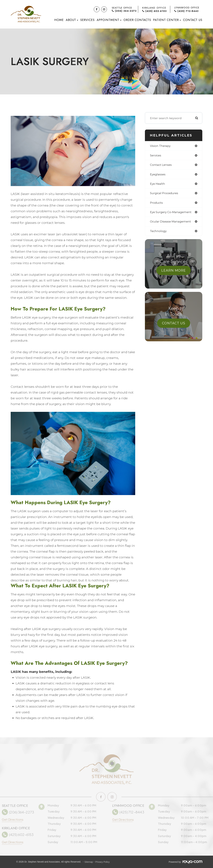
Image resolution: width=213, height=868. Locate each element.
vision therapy (161, 146)
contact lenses (161, 165)
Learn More (174, 273)
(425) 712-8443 (186, 11)
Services (87, 20)
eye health (158, 185)
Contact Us (193, 20)
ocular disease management (172, 223)
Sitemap (89, 862)
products (157, 204)
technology (159, 233)
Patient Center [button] (167, 20)
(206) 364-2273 (124, 11)
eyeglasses (158, 175)
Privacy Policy (102, 862)
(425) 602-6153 (154, 11)
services (156, 156)
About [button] (72, 20)
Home (59, 20)
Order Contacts (137, 20)
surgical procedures (165, 194)
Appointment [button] (109, 20)
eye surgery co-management (172, 214)
